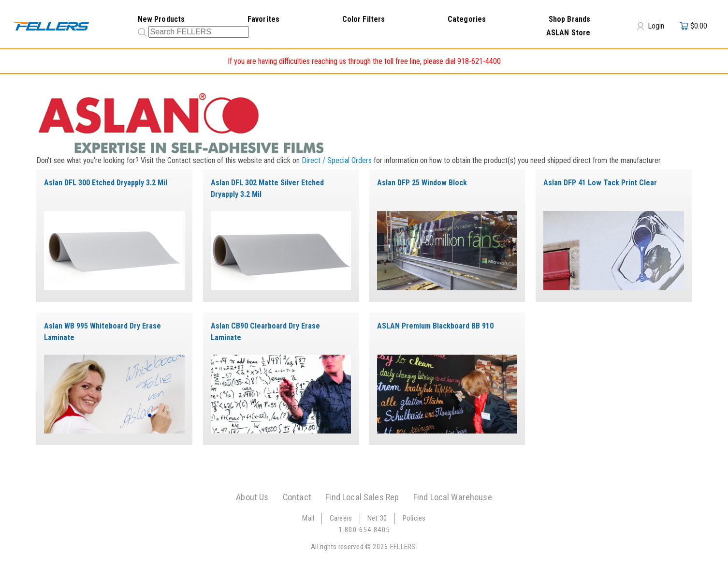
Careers (341, 518)
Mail (308, 518)
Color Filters (364, 19)
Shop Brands (570, 19)
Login (651, 26)
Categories (467, 19)
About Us (252, 497)
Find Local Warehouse (453, 497)
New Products (161, 19)
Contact (297, 497)
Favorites (263, 19)
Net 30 (378, 518)
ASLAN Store (568, 33)
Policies (414, 518)
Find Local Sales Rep (362, 497)
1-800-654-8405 (364, 530)
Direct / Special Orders (337, 160)
